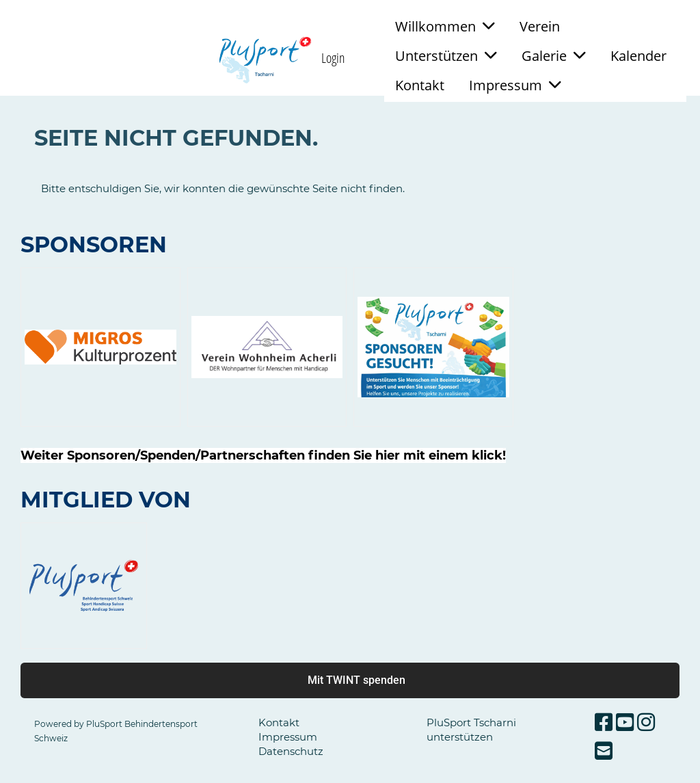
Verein (540, 26)
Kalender (638, 56)
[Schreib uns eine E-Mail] (604, 751)
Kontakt (420, 85)
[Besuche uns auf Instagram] (646, 722)
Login (333, 58)
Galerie (554, 56)
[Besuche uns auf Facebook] (604, 722)
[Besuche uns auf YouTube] (625, 722)
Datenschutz (291, 751)
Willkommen (445, 26)
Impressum (515, 85)
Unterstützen (446, 56)
